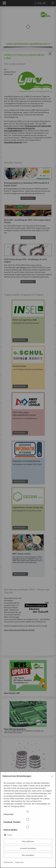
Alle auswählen (28, 855)
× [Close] (52, 776)
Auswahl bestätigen (28, 848)
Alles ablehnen (28, 841)
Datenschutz (8, 862)
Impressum (19, 862)
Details (10, 835)
